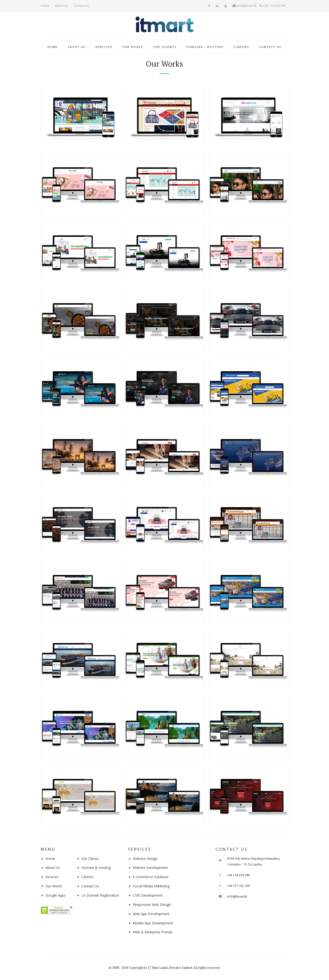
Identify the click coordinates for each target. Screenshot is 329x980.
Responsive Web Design (152, 905)
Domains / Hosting (205, 47)
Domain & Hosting (96, 868)
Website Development (150, 868)
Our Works (133, 47)
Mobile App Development (153, 923)
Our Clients (165, 47)
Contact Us (81, 6)
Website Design (145, 859)
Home (45, 6)
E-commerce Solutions (151, 877)
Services (104, 47)
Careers (241, 47)
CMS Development (148, 895)
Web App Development (151, 914)
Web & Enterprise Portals (153, 932)
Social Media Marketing (151, 886)
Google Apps (56, 895)
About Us (61, 6)
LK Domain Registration (100, 895)
